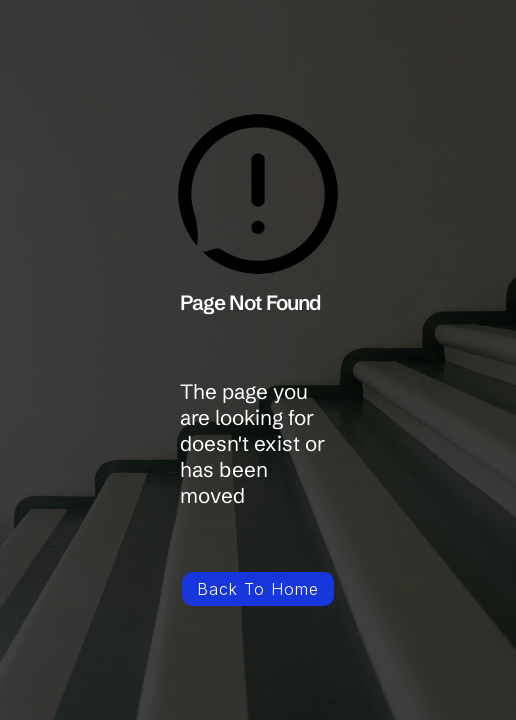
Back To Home (258, 589)
